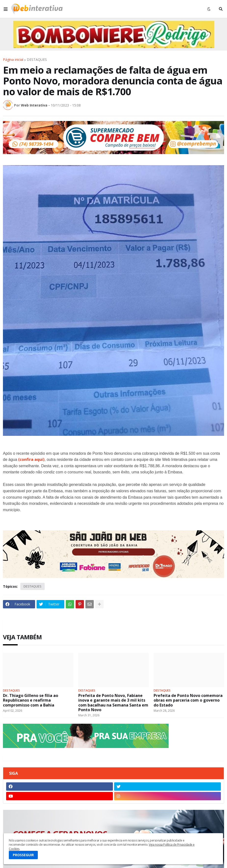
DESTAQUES (37, 60)
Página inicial (13, 60)
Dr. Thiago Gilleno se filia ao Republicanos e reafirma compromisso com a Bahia (31, 700)
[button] (6, 9)
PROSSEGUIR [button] (23, 855)
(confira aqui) (31, 459)
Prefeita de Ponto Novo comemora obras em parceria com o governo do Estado (188, 700)
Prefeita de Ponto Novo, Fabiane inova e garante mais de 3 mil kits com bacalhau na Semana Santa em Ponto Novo (113, 703)
